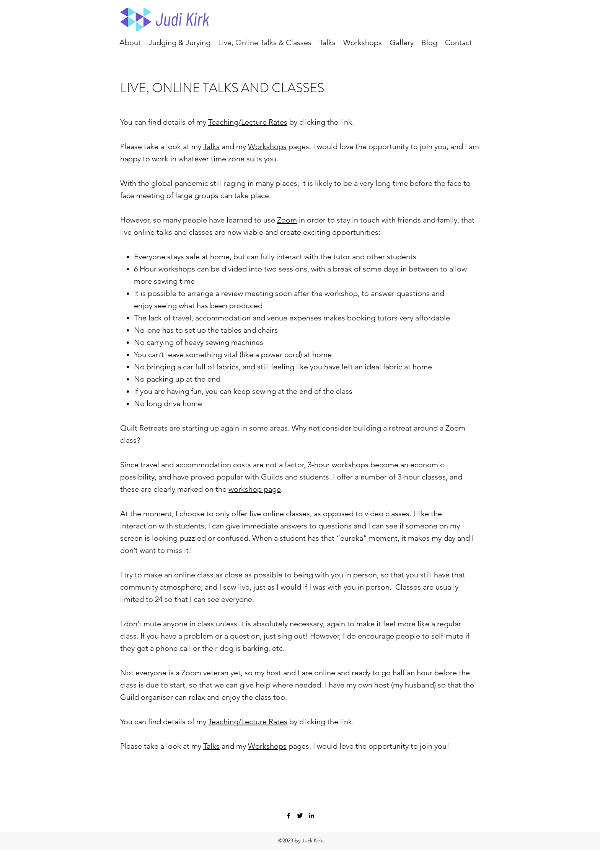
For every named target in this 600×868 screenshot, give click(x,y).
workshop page (255, 489)
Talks (211, 146)
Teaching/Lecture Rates (248, 122)
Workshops (267, 146)
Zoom (287, 220)
